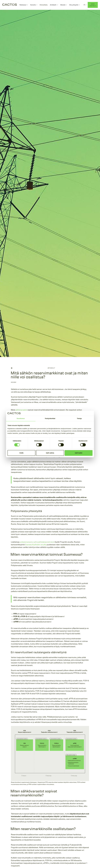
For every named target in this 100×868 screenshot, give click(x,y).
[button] (24, 5)
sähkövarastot (21, 410)
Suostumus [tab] (21, 418)
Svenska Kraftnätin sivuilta (36, 545)
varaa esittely (93, 5)
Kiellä (21, 453)
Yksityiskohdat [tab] (50, 418)
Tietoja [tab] (79, 418)
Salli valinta (50, 453)
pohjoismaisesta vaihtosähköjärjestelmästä (37, 542)
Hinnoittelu (44, 5)
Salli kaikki (79, 453)
